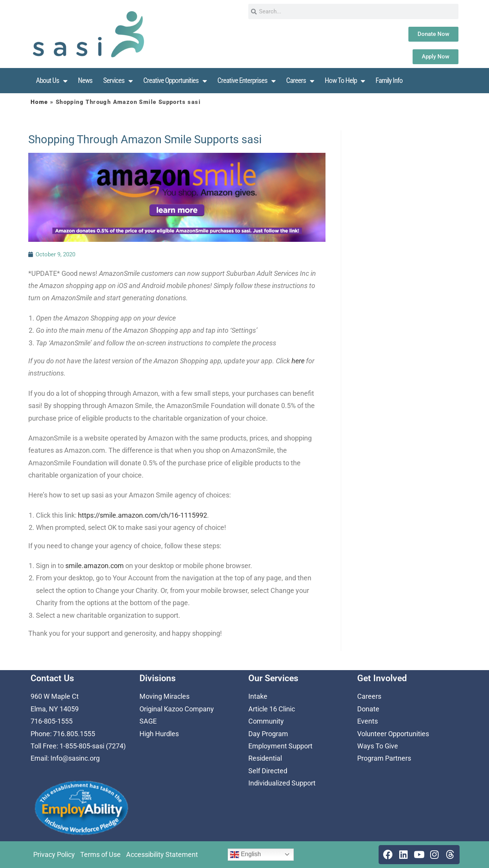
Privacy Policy (54, 854)
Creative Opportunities (175, 81)
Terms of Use (100, 854)
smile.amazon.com (95, 566)
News (85, 80)
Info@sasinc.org (75, 758)
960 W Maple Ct (55, 696)
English (245, 855)
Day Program (268, 734)
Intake (258, 696)
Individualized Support (282, 783)
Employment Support (280, 746)
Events (368, 721)
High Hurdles (159, 734)
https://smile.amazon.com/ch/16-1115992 (142, 515)
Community (266, 721)
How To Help (345, 81)
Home (39, 102)
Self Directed (268, 771)
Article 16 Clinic (272, 709)
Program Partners (384, 758)
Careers (300, 81)
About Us (52, 81)
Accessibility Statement (162, 854)
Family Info (389, 80)
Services (118, 81)
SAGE (148, 721)
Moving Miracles (164, 696)
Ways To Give (378, 746)
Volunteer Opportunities (393, 734)
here (298, 361)
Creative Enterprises (246, 81)
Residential (265, 758)
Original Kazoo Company (177, 709)
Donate (368, 709)
